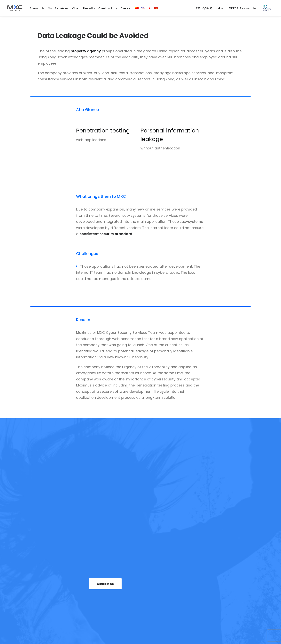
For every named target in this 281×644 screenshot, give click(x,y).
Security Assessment (143, 584)
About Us (37, 8)
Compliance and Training (147, 591)
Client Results (84, 8)
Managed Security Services (148, 598)
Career (126, 8)
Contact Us (108, 8)
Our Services (58, 8)
